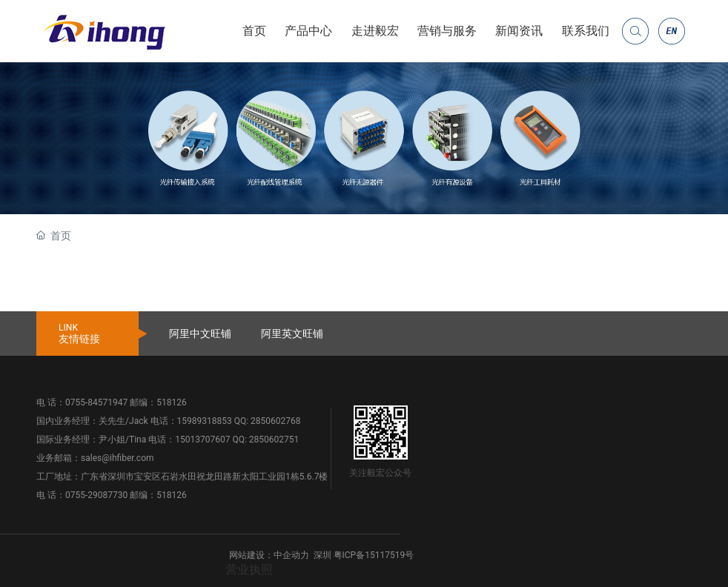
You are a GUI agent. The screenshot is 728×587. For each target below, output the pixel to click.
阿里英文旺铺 (292, 334)
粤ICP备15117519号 (374, 555)
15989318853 (205, 421)
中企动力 (291, 555)
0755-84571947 (96, 402)
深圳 (322, 555)
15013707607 (202, 440)
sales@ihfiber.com (117, 458)
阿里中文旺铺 (200, 334)
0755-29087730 (96, 495)
